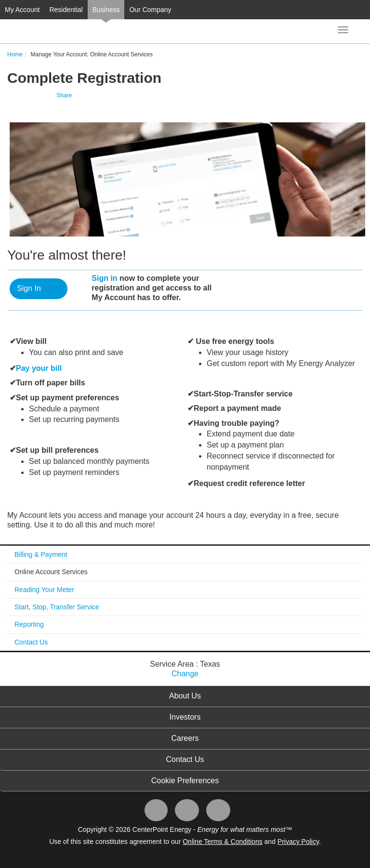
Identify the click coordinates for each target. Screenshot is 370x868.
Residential (66, 10)
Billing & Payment (41, 554)
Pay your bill (39, 368)
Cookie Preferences (185, 781)
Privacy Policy (298, 842)
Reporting (29, 624)
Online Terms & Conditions (222, 842)
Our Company (150, 10)
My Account (22, 10)
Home (15, 54)
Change (185, 674)
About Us (185, 696)
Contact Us (31, 642)
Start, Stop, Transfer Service (57, 607)
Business (106, 10)
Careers (185, 738)
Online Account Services (51, 572)
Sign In (29, 288)
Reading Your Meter (44, 590)
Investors (185, 717)
